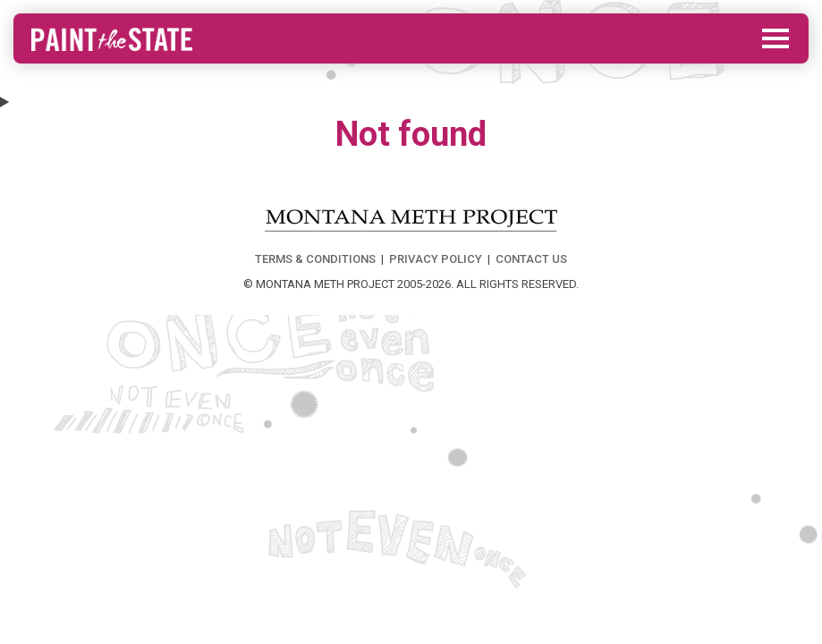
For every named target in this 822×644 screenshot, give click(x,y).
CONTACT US (531, 259)
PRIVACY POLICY (436, 259)
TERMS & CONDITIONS (315, 259)
